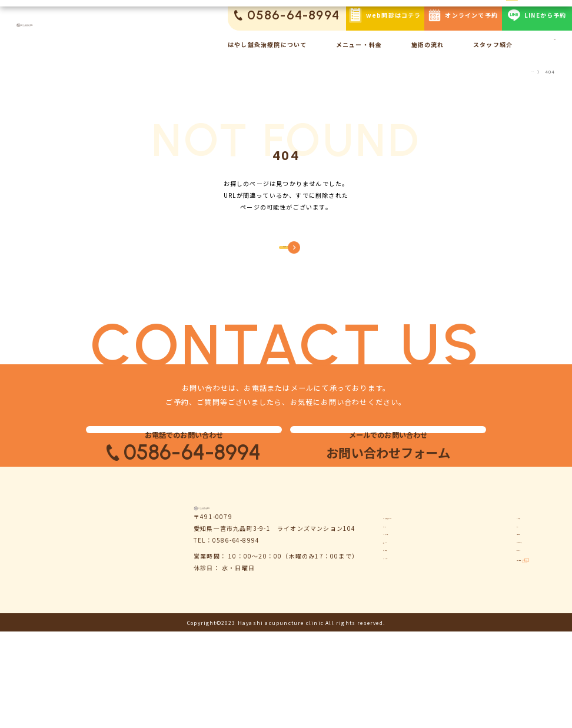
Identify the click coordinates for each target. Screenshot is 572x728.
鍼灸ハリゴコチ (502, 676)
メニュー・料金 (359, 44)
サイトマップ (495, 658)
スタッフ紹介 (493, 44)
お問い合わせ (495, 621)
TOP (528, 72)
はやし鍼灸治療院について (267, 44)
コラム (485, 602)
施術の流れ (428, 44)
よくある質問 (495, 584)
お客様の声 (400, 658)
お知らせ (396, 602)
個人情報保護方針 (501, 639)
